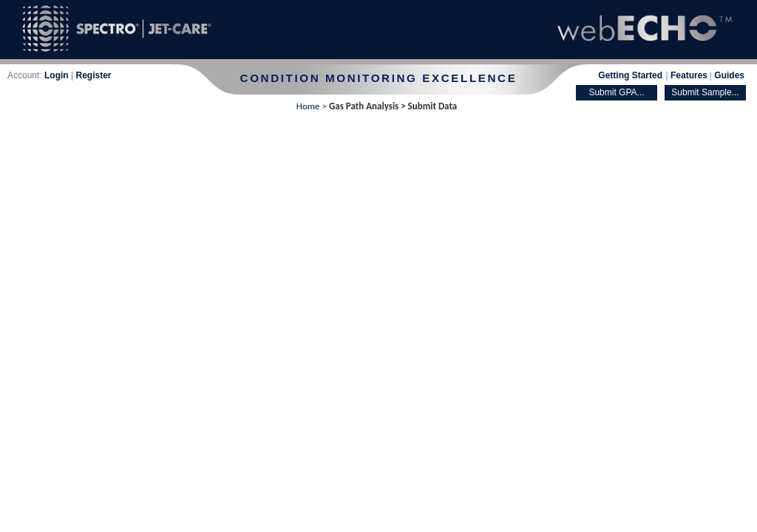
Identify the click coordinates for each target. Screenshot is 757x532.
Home (308, 106)
